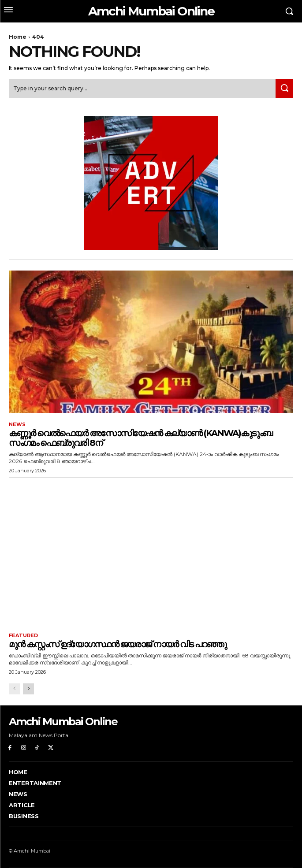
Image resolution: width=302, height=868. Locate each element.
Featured (23, 636)
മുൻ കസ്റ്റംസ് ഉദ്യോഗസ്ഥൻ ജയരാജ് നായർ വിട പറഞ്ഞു (117, 644)
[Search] (284, 88)
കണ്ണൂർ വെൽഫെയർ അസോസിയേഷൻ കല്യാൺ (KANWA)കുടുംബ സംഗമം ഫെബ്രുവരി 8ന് (140, 438)
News (17, 425)
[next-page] (28, 689)
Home (18, 37)
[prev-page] (14, 689)
